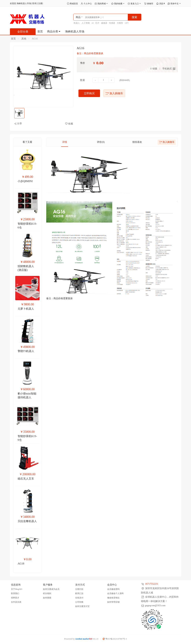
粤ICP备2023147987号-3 (115, 639)
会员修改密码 (113, 589)
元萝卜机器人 (26, 309)
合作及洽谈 (16, 602)
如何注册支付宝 (82, 606)
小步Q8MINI (25, 181)
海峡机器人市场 (75, 31)
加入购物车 (114, 93)
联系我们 (15, 593)
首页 (40, 31)
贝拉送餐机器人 (27, 521)
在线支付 (79, 598)
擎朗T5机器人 (26, 351)
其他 (24, 39)
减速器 (104, 23)
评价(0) (101, 142)
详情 (65, 142)
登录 (34, 3)
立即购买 (89, 93)
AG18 (21, 563)
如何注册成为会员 (51, 589)
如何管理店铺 (113, 602)
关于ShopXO (17, 589)
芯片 (97, 23)
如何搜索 (47, 598)
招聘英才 (15, 598)
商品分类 (54, 31)
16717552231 (152, 584)
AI (93, 23)
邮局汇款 (79, 593)
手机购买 (167, 69)
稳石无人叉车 (26, 479)
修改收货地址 (113, 598)
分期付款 (79, 589)
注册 (40, 3)
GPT (127, 23)
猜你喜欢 (137, 142)
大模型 (120, 23)
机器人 (77, 23)
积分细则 (47, 593)
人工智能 (86, 23)
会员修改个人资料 (115, 593)
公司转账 (79, 602)
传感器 (112, 23)
